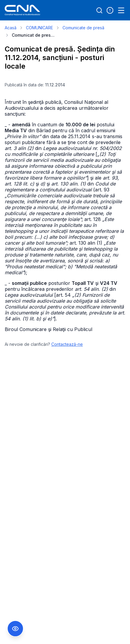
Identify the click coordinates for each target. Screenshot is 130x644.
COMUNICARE (40, 28)
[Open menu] (121, 10)
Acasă (11, 28)
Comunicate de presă (83, 28)
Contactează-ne (67, 344)
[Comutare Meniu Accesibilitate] (15, 629)
